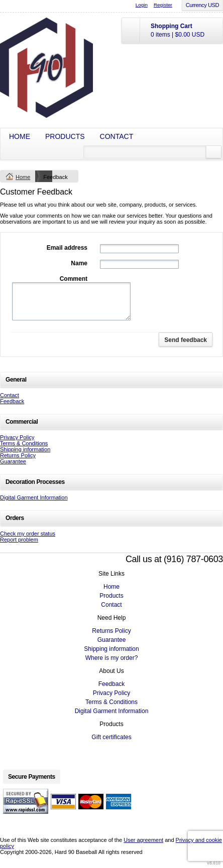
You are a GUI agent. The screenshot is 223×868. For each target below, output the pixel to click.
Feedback (12, 401)
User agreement (143, 840)
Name (79, 263)
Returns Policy (18, 455)
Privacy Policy (17, 437)
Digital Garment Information (34, 497)
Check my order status (28, 534)
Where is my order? (112, 658)
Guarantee (13, 461)
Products (65, 136)
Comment (74, 279)
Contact (117, 136)
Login (142, 5)
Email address (67, 248)
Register (163, 5)
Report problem (19, 540)
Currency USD (202, 5)
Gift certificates (111, 737)
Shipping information (25, 449)
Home (20, 136)
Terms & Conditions (24, 443)
